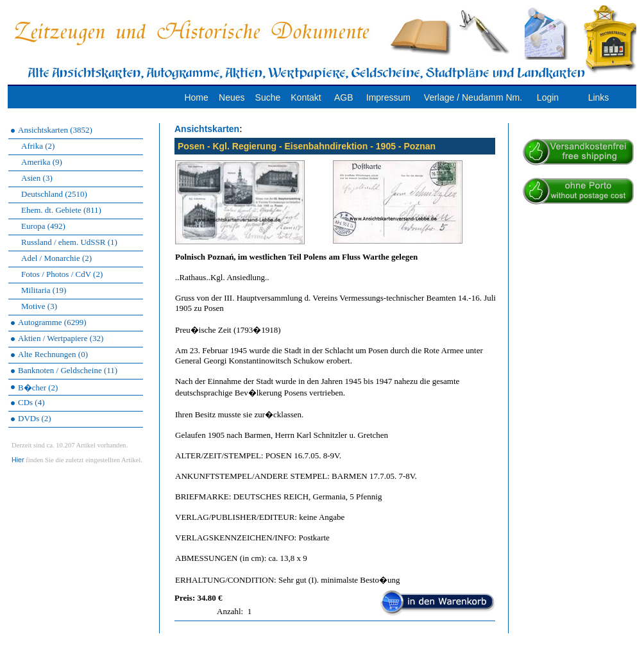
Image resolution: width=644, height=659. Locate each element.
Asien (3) (37, 178)
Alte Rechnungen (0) (53, 354)
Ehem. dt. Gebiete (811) (61, 210)
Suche (268, 97)
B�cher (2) (38, 388)
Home (196, 97)
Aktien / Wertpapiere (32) (61, 338)
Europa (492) (43, 226)
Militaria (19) (44, 290)
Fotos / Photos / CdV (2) (62, 274)
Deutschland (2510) (54, 194)
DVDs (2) (35, 418)
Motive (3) (39, 306)
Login (548, 97)
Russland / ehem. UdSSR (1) (69, 242)
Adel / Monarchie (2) (56, 258)
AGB (344, 97)
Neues (232, 97)
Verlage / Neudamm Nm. (473, 97)
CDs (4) (31, 402)
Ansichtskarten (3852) (55, 130)
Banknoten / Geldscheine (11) (68, 370)
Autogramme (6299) (52, 322)
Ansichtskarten (207, 129)
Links (599, 97)
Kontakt (306, 97)
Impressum (388, 97)
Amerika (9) (42, 162)
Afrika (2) (38, 146)
